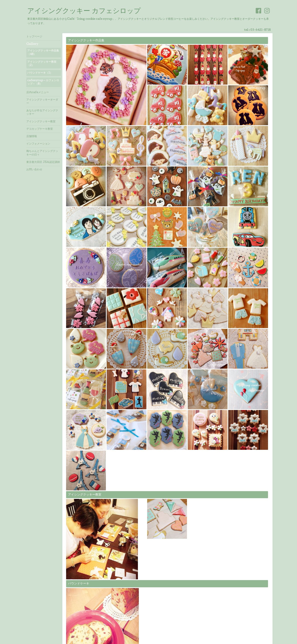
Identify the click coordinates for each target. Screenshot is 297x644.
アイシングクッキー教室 (85, 495)
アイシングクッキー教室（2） (42, 64)
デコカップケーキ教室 (40, 129)
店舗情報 (32, 137)
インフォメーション (38, 144)
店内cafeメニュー (38, 93)
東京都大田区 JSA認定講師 (43, 162)
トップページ (34, 37)
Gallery (32, 44)
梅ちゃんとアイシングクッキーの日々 (42, 153)
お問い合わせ (34, 170)
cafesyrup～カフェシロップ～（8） (43, 82)
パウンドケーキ (79, 584)
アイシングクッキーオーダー (42, 102)
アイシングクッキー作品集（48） (43, 53)
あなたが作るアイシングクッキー (42, 112)
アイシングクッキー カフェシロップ (84, 12)
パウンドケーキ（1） (40, 73)
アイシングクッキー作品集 (86, 41)
